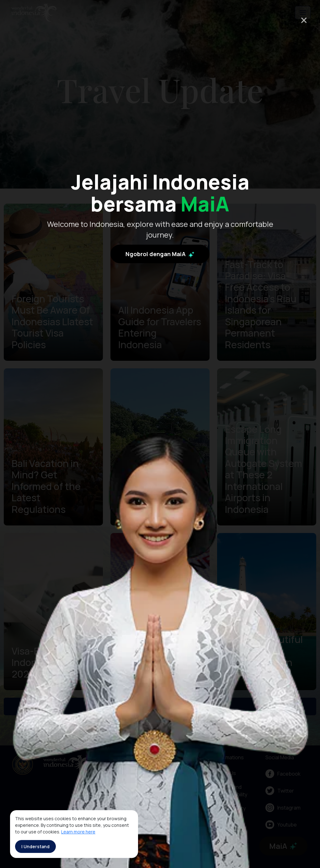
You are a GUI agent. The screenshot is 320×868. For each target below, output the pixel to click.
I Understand (35, 846)
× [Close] (304, 20)
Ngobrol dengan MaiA (160, 254)
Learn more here (78, 832)
